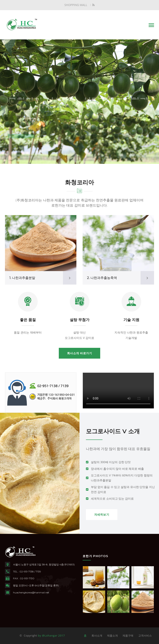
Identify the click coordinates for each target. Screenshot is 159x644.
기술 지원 (131, 320)
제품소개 (112, 635)
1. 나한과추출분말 (22, 278)
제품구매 (128, 635)
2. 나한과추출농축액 (102, 278)
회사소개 (97, 635)
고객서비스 (145, 635)
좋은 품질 (28, 320)
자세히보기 (102, 515)
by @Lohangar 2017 (51, 635)
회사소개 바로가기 (80, 353)
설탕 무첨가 (80, 320)
